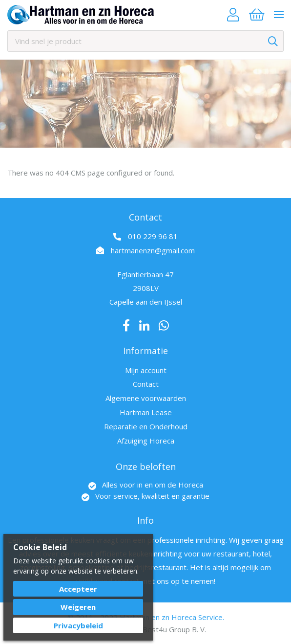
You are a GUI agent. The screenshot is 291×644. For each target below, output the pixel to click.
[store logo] (81, 15)
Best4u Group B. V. (174, 629)
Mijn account (146, 370)
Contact (146, 384)
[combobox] (145, 41)
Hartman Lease (146, 412)
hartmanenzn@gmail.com (153, 250)
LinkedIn (144, 326)
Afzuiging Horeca (146, 441)
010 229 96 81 (153, 236)
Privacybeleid (78, 625)
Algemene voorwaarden (146, 398)
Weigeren (78, 607)
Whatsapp (164, 326)
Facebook (126, 326)
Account (233, 15)
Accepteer (78, 589)
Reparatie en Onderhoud (146, 426)
